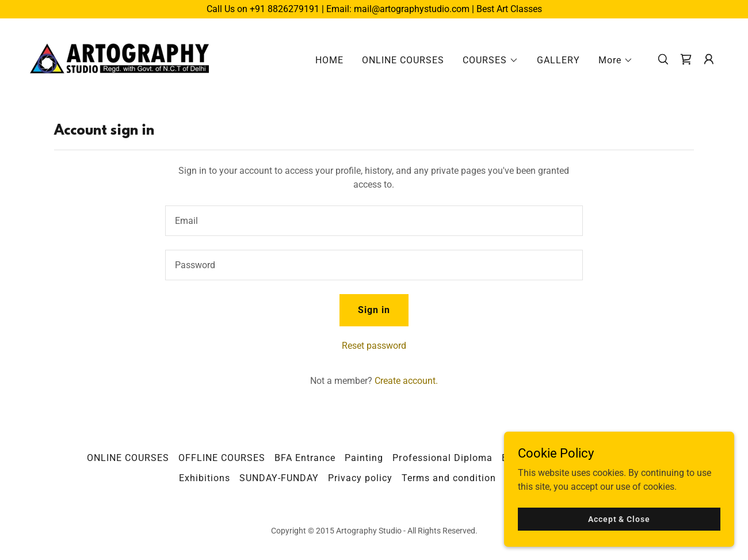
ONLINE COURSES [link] (403, 60)
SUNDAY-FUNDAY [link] (279, 478)
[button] (491, 60)
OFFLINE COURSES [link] (222, 458)
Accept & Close (619, 519)
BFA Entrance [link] (305, 458)
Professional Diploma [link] (442, 458)
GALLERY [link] (558, 60)
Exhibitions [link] (205, 478)
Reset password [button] (374, 346)
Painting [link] (364, 458)
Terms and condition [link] (449, 478)
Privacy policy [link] (360, 478)
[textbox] (374, 221)
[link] (121, 58)
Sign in (374, 310)
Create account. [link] (406, 381)
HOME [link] (329, 60)
